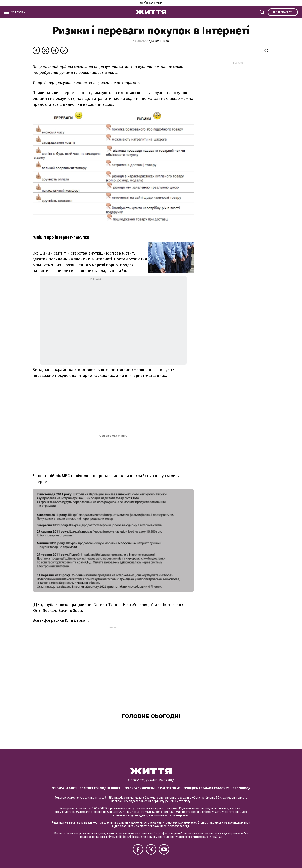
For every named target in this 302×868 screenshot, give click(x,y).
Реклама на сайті (64, 788)
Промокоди (242, 788)
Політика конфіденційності (100, 788)
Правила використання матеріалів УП (152, 788)
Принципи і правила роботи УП (206, 788)
